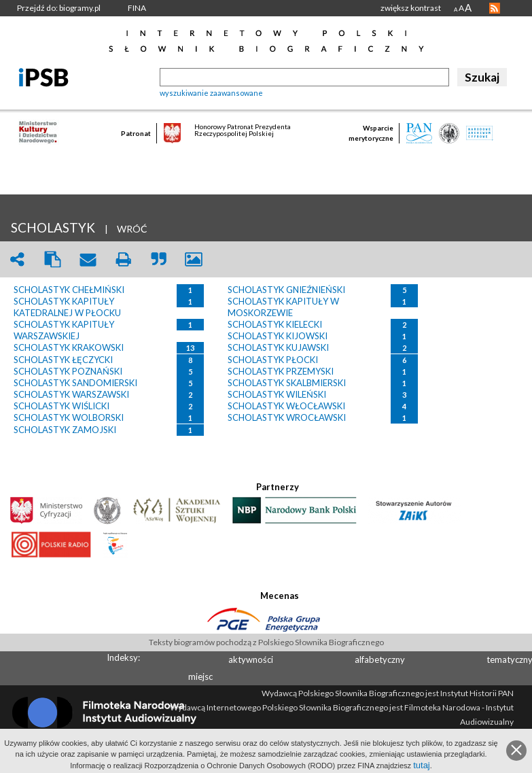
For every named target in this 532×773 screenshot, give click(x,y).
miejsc (200, 676)
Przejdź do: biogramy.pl (59, 8)
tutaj (422, 765)
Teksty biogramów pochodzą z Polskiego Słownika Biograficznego (266, 642)
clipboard (52, 259)
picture (194, 259)
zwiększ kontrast (411, 8)
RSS (495, 8)
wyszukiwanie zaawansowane (211, 93)
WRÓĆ (132, 229)
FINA (137, 8)
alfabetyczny (380, 659)
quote (158, 259)
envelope (88, 259)
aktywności (251, 659)
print (123, 259)
